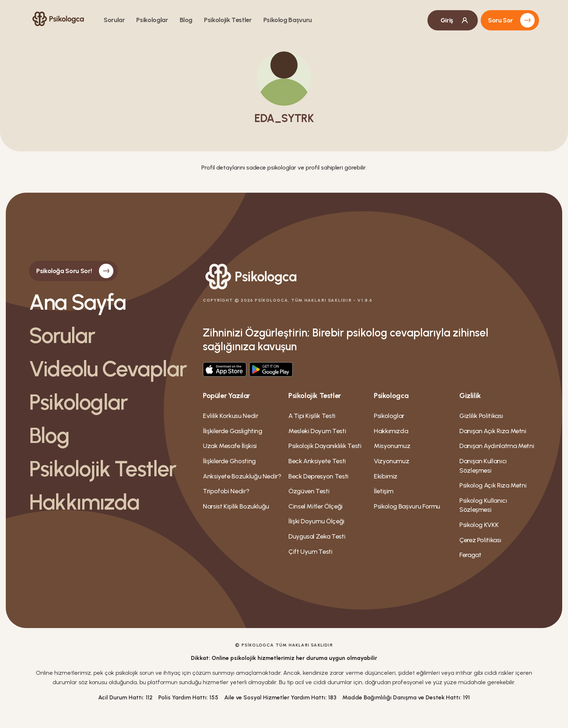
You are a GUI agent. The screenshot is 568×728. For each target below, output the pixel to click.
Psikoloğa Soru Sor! (75, 271)
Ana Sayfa (77, 302)
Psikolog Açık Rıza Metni (493, 485)
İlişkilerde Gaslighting (233, 431)
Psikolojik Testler (228, 20)
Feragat (470, 555)
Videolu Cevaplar (108, 369)
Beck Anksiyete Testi (317, 461)
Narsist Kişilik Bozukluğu (236, 506)
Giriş (455, 20)
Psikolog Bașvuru (288, 20)
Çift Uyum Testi (310, 552)
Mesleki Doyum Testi (317, 431)
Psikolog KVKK (479, 525)
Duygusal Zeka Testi (317, 536)
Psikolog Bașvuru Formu (407, 506)
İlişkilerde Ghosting (229, 461)
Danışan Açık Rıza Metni (493, 431)
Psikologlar (152, 20)
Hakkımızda (84, 502)
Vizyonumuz (391, 461)
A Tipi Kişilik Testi (312, 416)
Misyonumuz (392, 446)
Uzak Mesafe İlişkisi (230, 446)
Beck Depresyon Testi (318, 476)
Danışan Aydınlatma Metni (497, 446)
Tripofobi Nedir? (226, 491)
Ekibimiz (386, 476)
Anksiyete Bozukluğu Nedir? (242, 476)
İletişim (384, 491)
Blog (186, 20)
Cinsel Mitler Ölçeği (316, 506)
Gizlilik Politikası (481, 416)
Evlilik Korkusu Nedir (230, 416)
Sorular (114, 20)
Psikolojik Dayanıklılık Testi (325, 446)
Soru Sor (511, 20)
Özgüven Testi (309, 491)
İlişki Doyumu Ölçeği (316, 521)
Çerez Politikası (480, 540)
